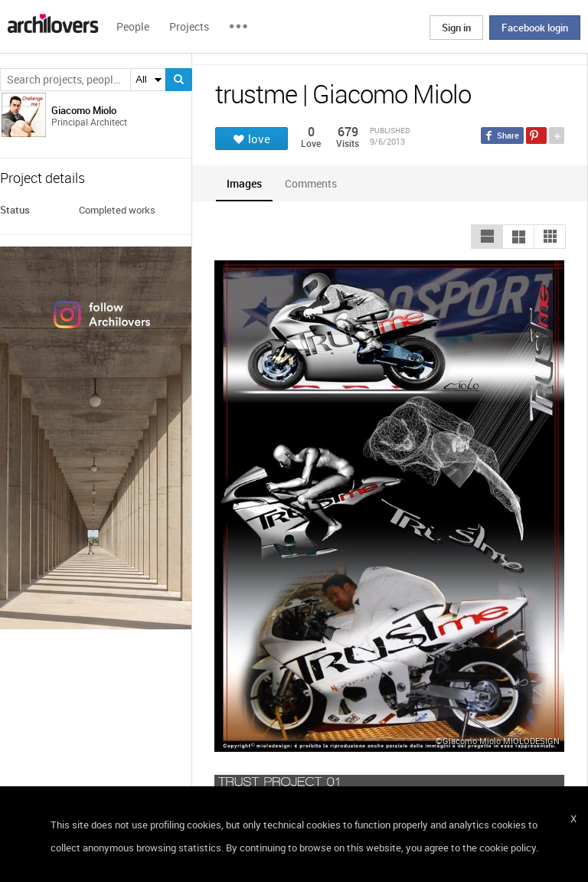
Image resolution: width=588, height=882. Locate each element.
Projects (189, 26)
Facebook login (535, 28)
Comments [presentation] (315, 183)
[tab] (244, 183)
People (133, 26)
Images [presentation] (244, 183)
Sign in (456, 28)
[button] (487, 237)
